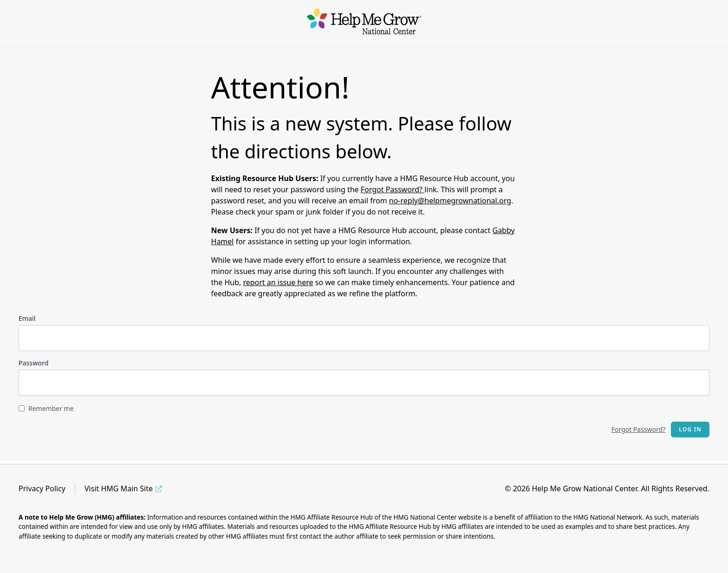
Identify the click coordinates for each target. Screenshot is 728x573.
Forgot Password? (393, 189)
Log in (690, 429)
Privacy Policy (42, 488)
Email (27, 318)
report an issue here (278, 282)
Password (33, 363)
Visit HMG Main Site (119, 488)
